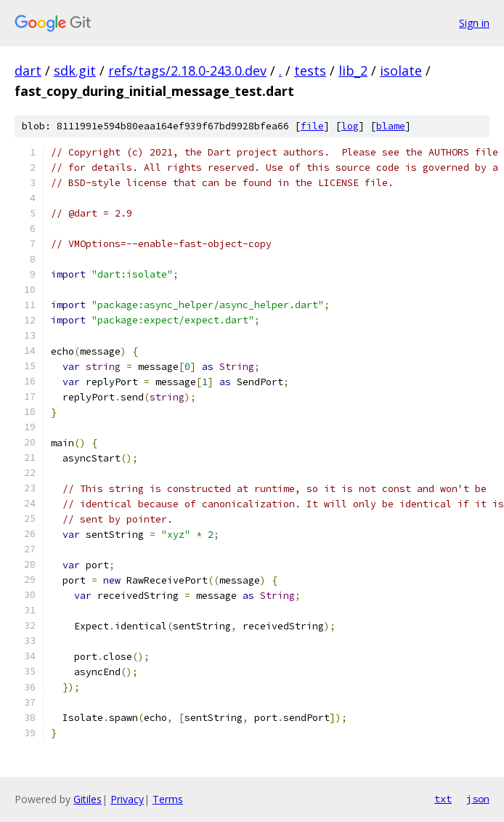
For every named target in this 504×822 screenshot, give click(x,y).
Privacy (127, 799)
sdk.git (75, 70)
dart (28, 70)
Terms (168, 799)
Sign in (474, 23)
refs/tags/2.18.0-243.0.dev (187, 70)
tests (310, 70)
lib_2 (353, 70)
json (478, 799)
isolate (401, 70)
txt (443, 799)
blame (391, 126)
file (312, 126)
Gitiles (88, 799)
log (350, 126)
